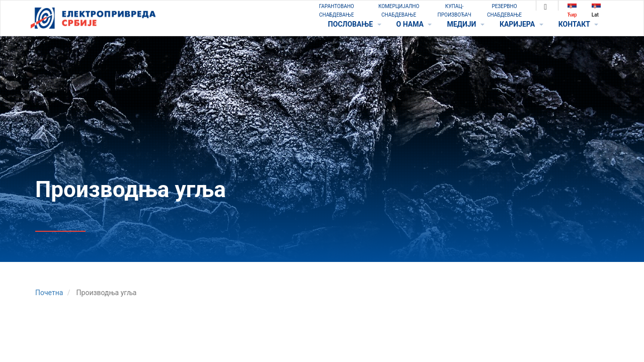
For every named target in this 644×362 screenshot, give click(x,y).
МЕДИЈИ (465, 24)
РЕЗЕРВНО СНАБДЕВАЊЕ (504, 11)
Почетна (49, 293)
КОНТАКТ (578, 24)
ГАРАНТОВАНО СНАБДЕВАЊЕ (337, 11)
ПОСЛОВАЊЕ (355, 24)
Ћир (572, 10)
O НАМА (414, 24)
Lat (596, 10)
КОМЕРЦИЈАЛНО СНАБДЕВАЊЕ (399, 11)
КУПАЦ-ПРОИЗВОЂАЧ (455, 11)
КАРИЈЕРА (521, 24)
